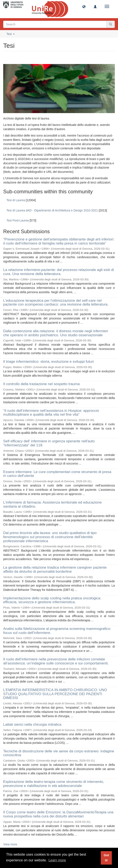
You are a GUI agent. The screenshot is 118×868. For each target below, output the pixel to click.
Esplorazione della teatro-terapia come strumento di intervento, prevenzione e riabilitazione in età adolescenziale (54, 784)
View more (10, 844)
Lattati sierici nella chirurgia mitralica (32, 725)
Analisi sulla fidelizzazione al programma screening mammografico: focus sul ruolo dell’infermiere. (57, 631)
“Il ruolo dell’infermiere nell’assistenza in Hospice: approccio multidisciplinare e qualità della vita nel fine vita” (51, 413)
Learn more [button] (57, 860)
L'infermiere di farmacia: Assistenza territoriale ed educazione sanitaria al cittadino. (52, 504)
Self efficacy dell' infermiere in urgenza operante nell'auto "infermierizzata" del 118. (49, 443)
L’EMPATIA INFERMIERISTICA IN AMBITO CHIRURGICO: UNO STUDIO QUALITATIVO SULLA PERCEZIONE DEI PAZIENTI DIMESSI (55, 694)
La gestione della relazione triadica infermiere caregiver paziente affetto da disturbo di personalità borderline (55, 569)
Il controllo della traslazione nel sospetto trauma (41, 384)
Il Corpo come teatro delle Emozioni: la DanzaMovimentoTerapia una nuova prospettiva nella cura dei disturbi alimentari (58, 814)
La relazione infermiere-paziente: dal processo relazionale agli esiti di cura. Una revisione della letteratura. (59, 272)
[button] (84, 6)
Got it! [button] (106, 858)
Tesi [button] (11, 34)
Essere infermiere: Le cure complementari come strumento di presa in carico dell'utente (57, 474)
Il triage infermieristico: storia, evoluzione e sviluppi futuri (48, 362)
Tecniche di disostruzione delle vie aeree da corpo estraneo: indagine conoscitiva (59, 753)
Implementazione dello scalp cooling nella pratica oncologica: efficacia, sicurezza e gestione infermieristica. (52, 600)
